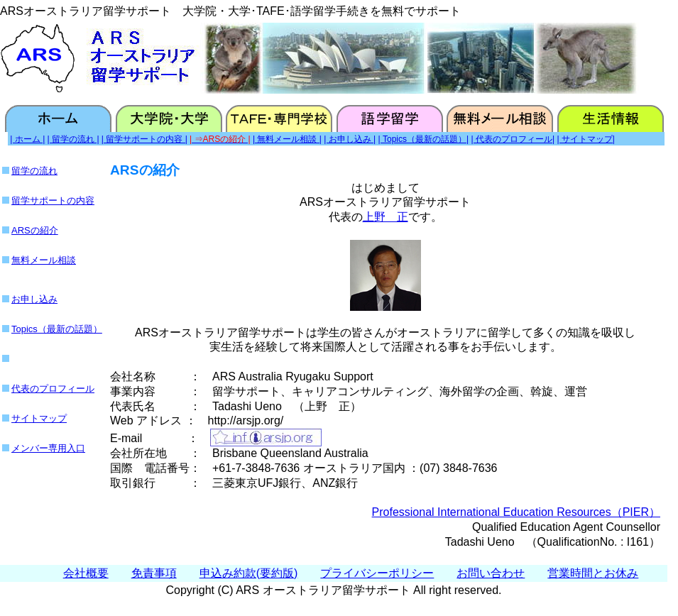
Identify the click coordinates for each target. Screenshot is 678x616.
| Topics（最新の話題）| (424, 139)
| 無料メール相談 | (287, 139)
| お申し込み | (350, 139)
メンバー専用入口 (48, 448)
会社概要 (86, 573)
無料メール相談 (44, 260)
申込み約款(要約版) (249, 573)
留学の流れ (34, 171)
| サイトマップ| (586, 139)
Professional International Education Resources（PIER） (516, 512)
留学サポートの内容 (53, 200)
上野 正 (386, 217)
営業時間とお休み (593, 573)
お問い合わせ (491, 573)
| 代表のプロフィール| (513, 139)
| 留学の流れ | (73, 139)
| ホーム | (27, 139)
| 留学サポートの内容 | (144, 139)
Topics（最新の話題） (57, 329)
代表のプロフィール (53, 389)
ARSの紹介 (35, 230)
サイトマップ (39, 418)
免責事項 (154, 573)
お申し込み (34, 299)
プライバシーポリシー (377, 573)
